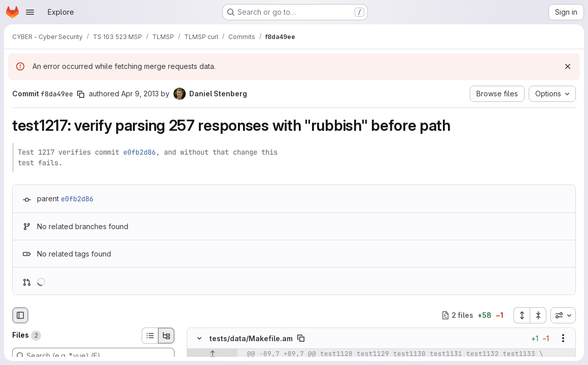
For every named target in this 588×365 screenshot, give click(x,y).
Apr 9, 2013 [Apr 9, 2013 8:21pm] (140, 94)
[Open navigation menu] (30, 12)
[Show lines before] (212, 354)
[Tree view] (166, 336)
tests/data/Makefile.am (251, 338)
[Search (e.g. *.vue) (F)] (93, 356)
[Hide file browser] (20, 315)
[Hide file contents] (199, 338)
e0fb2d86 (140, 152)
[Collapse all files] (538, 315)
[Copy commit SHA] (81, 94)
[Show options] (563, 338)
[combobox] (563, 315)
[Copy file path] (301, 338)
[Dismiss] (568, 66)
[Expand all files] (522, 315)
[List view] (150, 336)
